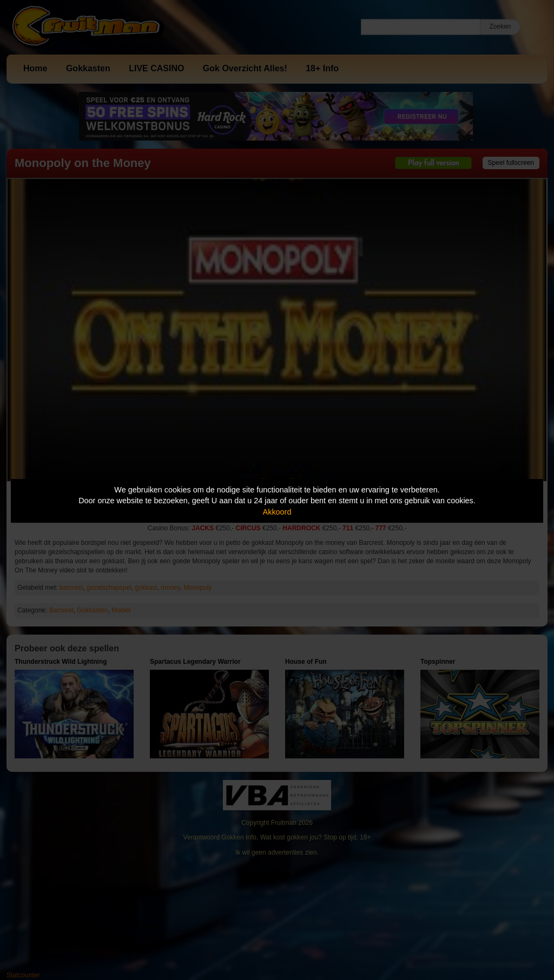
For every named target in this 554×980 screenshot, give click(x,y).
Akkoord (277, 512)
